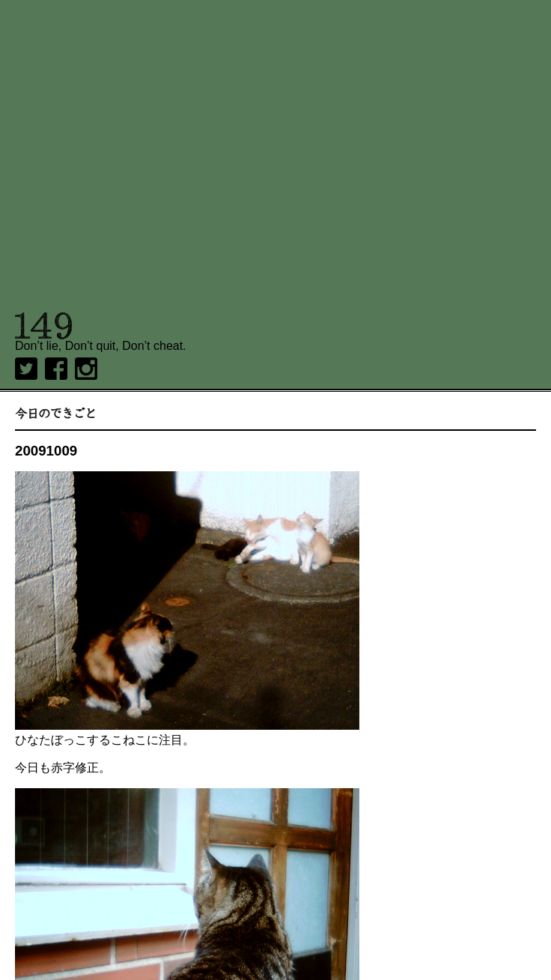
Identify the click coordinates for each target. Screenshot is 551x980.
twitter (26, 369)
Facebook (56, 369)
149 (44, 326)
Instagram (86, 369)
